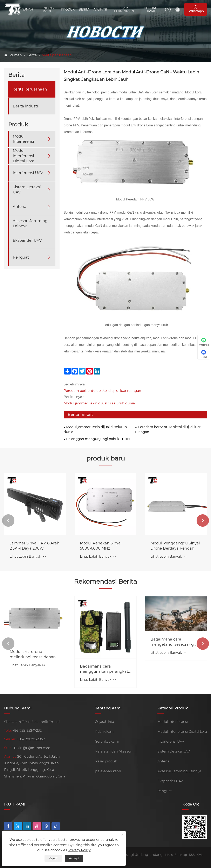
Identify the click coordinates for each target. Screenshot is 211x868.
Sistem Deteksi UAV (27, 190)
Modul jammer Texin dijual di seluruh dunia (99, 403)
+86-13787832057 (31, 739)
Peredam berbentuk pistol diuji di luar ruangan (102, 391)
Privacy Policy (80, 850)
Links (169, 855)
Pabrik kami (105, 732)
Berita (84, 9)
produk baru (106, 458)
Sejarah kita (105, 722)
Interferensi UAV (28, 173)
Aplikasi (100, 9)
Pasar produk (106, 761)
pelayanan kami (108, 771)
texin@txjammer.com (32, 748)
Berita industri (26, 106)
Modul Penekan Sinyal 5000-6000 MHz (101, 546)
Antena (20, 207)
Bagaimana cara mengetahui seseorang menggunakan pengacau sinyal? (174, 642)
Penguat (21, 257)
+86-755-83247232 (27, 731)
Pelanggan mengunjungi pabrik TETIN (98, 439)
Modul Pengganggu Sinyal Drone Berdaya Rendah (175, 546)
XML (200, 855)
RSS (192, 855)
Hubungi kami (151, 9)
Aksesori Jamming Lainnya (30, 223)
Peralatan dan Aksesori (114, 751)
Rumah (27, 9)
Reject (53, 858)
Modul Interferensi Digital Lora (24, 156)
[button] (8, 521)
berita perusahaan (57, 55)
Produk (68, 9)
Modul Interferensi (23, 139)
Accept (74, 858)
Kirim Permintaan (124, 9)
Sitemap (181, 855)
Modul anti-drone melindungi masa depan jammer (33, 654)
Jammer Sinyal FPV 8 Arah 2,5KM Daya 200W (35, 546)
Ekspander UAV (27, 240)
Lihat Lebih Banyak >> (28, 556)
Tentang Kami (47, 9)
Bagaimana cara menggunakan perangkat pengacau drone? (104, 669)
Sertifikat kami (107, 741)
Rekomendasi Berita (105, 581)
